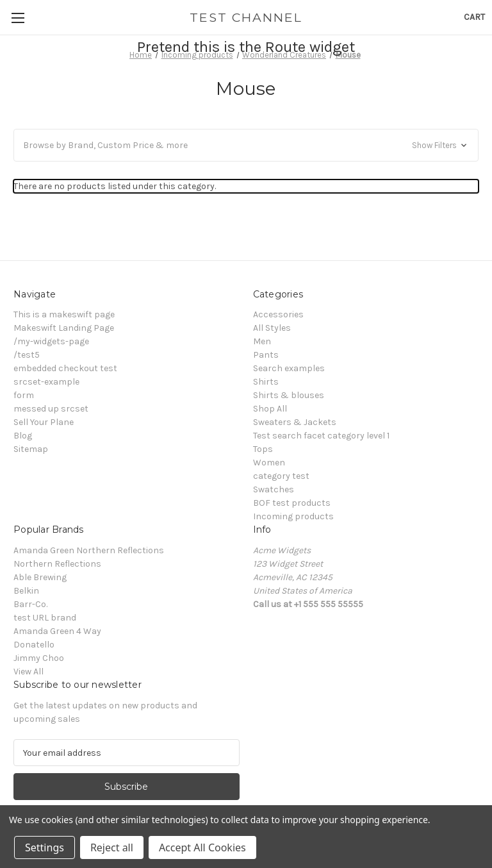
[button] (246, 145)
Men (262, 341)
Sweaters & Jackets (295, 422)
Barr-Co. (30, 604)
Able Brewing (40, 577)
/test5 (27, 355)
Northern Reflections (57, 564)
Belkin (26, 591)
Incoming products (293, 516)
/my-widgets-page (51, 341)
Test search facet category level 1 (321, 436)
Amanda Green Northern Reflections (89, 550)
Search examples (289, 368)
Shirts (266, 382)
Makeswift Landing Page (64, 328)
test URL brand (45, 618)
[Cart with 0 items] (474, 17)
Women (269, 463)
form (24, 395)
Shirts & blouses (289, 395)
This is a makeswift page (64, 314)
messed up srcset (51, 409)
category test (281, 476)
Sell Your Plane (44, 422)
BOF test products (292, 503)
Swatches (274, 489)
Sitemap (31, 449)
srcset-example (46, 382)
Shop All (270, 409)
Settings (45, 847)
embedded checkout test (65, 368)
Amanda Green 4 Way (57, 631)
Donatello (34, 645)
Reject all (112, 847)
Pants (266, 355)
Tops (263, 449)
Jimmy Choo (39, 658)
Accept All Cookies (202, 847)
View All (29, 672)
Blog (23, 436)
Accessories (278, 314)
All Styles (272, 328)
